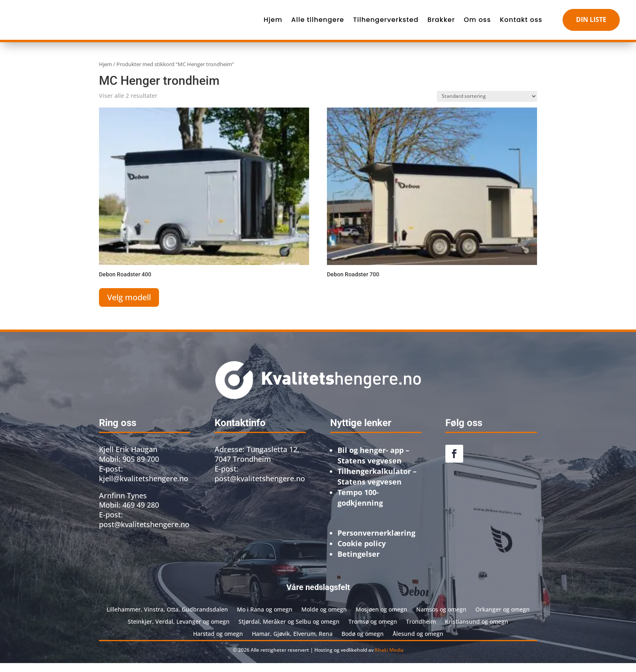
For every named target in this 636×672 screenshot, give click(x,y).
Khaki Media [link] (389, 659)
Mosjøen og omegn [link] (381, 618)
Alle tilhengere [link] (318, 24)
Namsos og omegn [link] (441, 618)
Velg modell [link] (129, 306)
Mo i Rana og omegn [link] (265, 618)
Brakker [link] (441, 24)
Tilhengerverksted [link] (386, 24)
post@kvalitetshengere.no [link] (260, 487)
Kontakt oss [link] (521, 24)
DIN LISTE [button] (591, 24)
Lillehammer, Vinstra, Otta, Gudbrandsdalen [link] (167, 618)
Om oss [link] (478, 24)
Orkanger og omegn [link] (503, 618)
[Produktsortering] (487, 105)
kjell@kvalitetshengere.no (144, 487)
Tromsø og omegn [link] (373, 630)
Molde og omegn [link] (324, 618)
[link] (125, 24)
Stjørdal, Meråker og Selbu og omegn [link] (289, 630)
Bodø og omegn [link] (363, 642)
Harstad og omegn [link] (218, 642)
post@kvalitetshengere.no (144, 533)
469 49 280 (141, 514)
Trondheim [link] (421, 630)
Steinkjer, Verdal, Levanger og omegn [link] (179, 630)
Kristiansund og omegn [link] (477, 630)
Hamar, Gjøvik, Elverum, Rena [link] (292, 642)
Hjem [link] (273, 24)
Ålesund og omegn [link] (418, 642)
